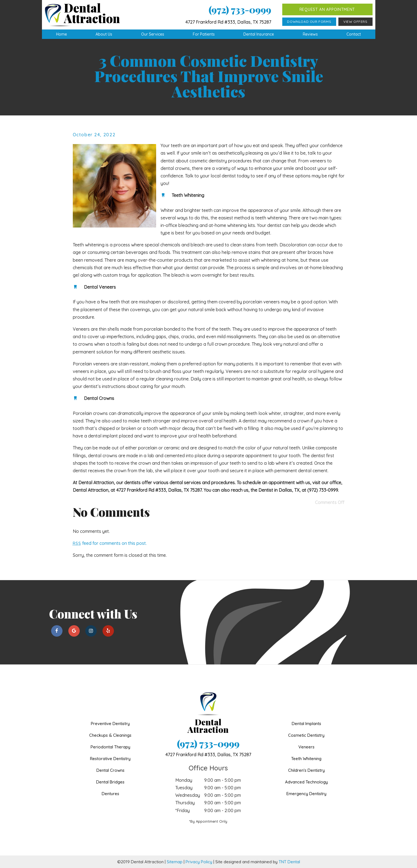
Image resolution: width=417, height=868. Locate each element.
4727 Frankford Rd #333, (208, 755)
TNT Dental (289, 862)
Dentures (110, 794)
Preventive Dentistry (110, 724)
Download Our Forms (309, 22)
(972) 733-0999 (240, 10)
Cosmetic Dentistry (306, 735)
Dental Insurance (259, 34)
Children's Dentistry (306, 770)
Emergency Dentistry (306, 794)
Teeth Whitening (306, 759)
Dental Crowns (110, 770)
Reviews (310, 34)
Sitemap (175, 862)
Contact (354, 34)
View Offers (355, 22)
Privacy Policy (199, 862)
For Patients (204, 34)
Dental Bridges (110, 782)
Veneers (306, 747)
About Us (104, 34)
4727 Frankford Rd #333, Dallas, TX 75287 (228, 22)
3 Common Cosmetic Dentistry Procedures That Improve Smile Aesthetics (209, 76)
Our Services (153, 34)
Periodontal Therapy (110, 747)
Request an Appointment (327, 9)
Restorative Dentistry (110, 759)
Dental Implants (306, 724)
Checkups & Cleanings (110, 735)
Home (62, 34)
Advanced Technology (306, 782)
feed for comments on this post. (110, 543)
